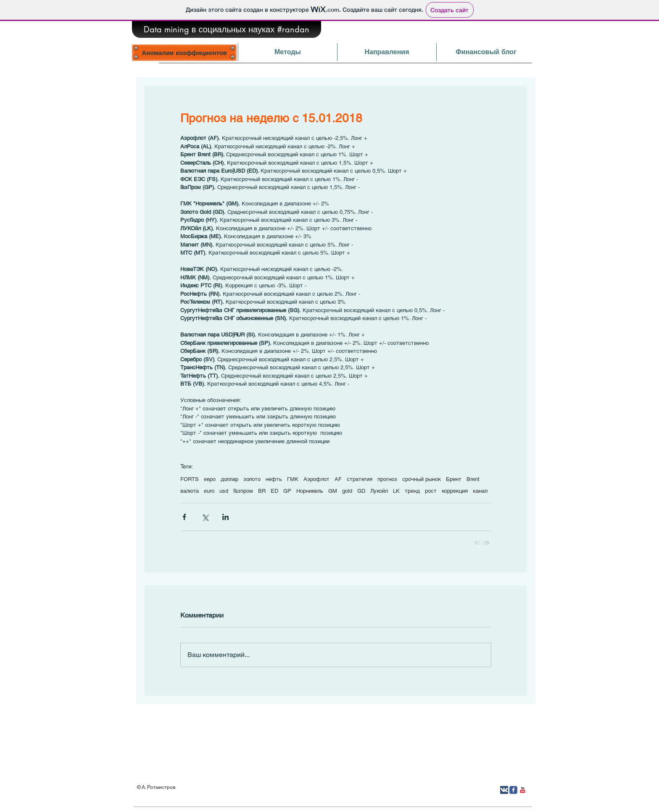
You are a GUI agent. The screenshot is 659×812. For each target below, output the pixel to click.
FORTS (190, 479)
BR (262, 491)
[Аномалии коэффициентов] (184, 53)
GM (333, 491)
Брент (454, 479)
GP (287, 491)
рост (431, 491)
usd (224, 491)
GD (361, 491)
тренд (412, 491)
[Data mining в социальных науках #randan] (227, 29)
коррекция (455, 491)
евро (210, 479)
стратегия (360, 479)
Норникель (310, 491)
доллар (229, 479)
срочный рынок (422, 479)
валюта (190, 491)
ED (274, 491)
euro (209, 491)
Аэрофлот (316, 479)
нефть (274, 479)
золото (252, 479)
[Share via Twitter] (205, 517)
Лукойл (379, 491)
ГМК (293, 479)
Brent (473, 479)
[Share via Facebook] (184, 517)
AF (338, 479)
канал (480, 491)
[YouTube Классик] (523, 790)
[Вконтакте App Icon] (504, 790)
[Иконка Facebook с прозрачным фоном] (513, 790)
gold (347, 491)
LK (396, 491)
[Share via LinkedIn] (225, 517)
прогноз (387, 479)
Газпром (243, 491)
